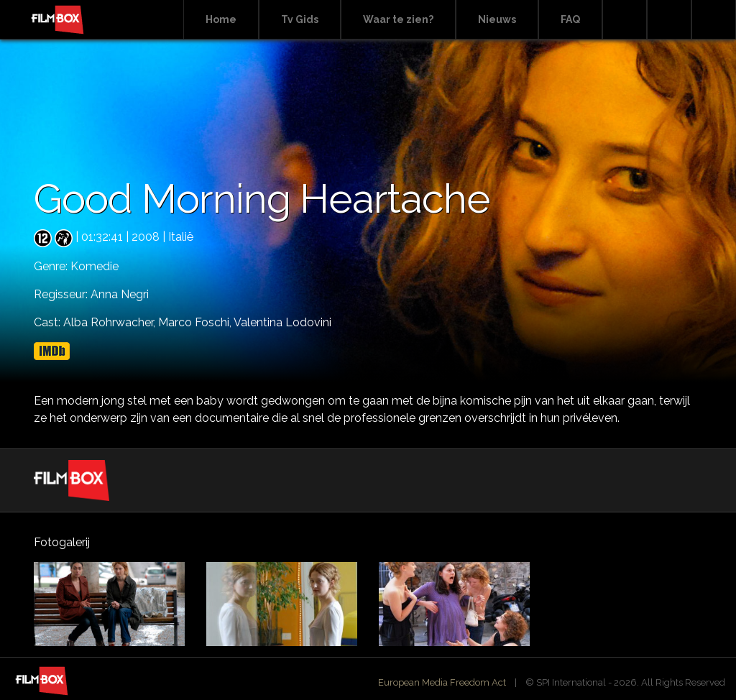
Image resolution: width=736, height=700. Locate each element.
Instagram (714, 20)
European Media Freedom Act (442, 682)
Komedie (95, 266)
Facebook (669, 20)
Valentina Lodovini (282, 322)
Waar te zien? (398, 19)
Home (221, 19)
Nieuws (497, 19)
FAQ (570, 19)
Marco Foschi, (196, 322)
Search (625, 20)
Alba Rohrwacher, (111, 322)
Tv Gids (300, 19)
